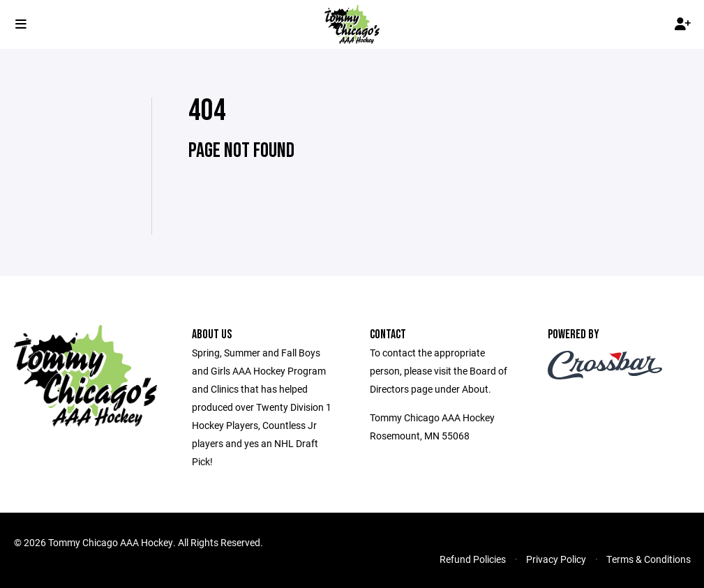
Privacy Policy (556, 559)
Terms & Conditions (649, 559)
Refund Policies (473, 559)
